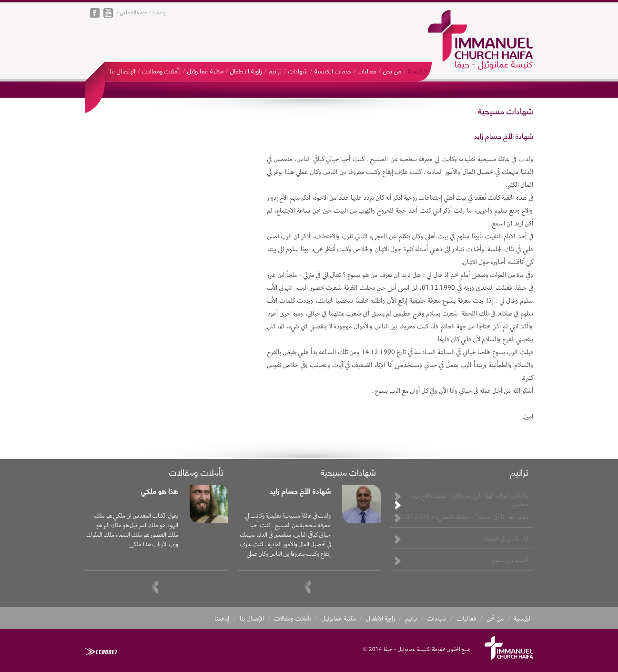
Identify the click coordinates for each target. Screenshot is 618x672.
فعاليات (367, 71)
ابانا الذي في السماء (505, 538)
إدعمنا (159, 12)
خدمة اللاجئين (134, 12)
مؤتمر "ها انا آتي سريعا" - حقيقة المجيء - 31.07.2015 (462, 517)
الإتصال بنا (122, 71)
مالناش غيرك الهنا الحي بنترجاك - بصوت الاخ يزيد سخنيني (469, 499)
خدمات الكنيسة (333, 71)
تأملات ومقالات (161, 71)
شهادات (298, 71)
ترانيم (275, 71)
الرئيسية (417, 71)
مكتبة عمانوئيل (205, 71)
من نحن (392, 71)
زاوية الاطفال (246, 71)
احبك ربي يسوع (510, 560)
